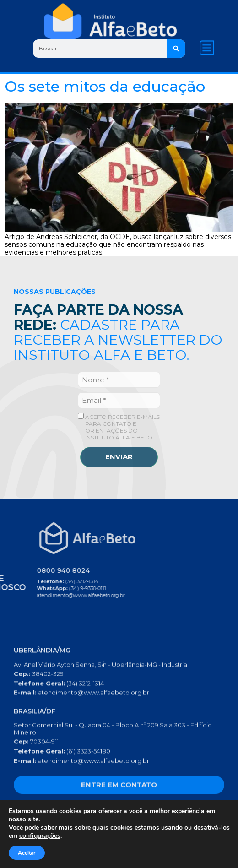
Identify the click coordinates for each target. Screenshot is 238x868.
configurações (40, 836)
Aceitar (27, 853)
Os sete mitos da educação (105, 86)
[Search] (176, 49)
